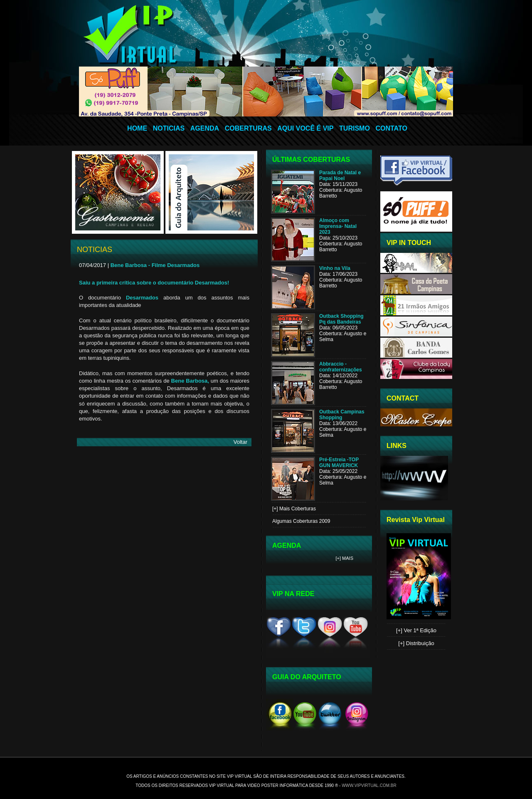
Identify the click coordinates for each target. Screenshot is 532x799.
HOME (137, 128)
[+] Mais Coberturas (294, 509)
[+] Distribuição (416, 643)
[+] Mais (345, 558)
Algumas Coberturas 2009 (301, 521)
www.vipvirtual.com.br (369, 785)
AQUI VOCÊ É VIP (305, 128)
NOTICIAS (169, 128)
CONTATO (391, 128)
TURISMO (355, 128)
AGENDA (205, 128)
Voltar (240, 442)
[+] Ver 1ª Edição (416, 630)
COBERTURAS (248, 128)
